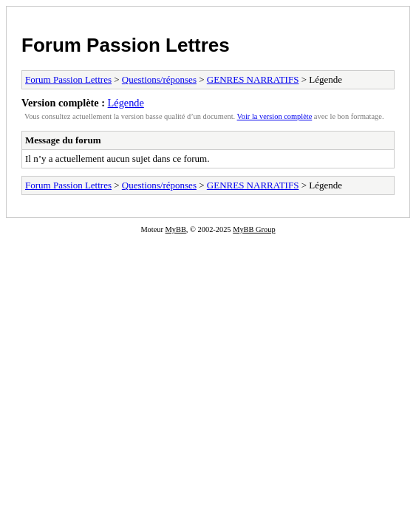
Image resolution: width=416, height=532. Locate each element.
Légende (126, 103)
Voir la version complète (275, 116)
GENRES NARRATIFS (253, 79)
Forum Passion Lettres (126, 45)
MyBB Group (254, 229)
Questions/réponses (159, 79)
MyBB (176, 229)
